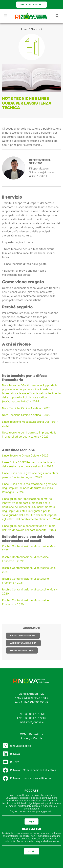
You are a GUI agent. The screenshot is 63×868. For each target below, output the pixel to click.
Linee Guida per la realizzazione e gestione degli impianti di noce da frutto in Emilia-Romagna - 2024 (29, 488)
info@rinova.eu (36, 722)
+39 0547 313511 (34, 714)
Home (24, 29)
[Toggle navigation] (6, 16)
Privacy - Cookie (32, 738)
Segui (32, 821)
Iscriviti (32, 851)
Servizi (35, 29)
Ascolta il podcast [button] (32, 4)
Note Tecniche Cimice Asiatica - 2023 (26, 408)
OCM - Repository (32, 734)
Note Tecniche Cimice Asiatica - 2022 (26, 415)
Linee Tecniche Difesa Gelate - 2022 (25, 455)
